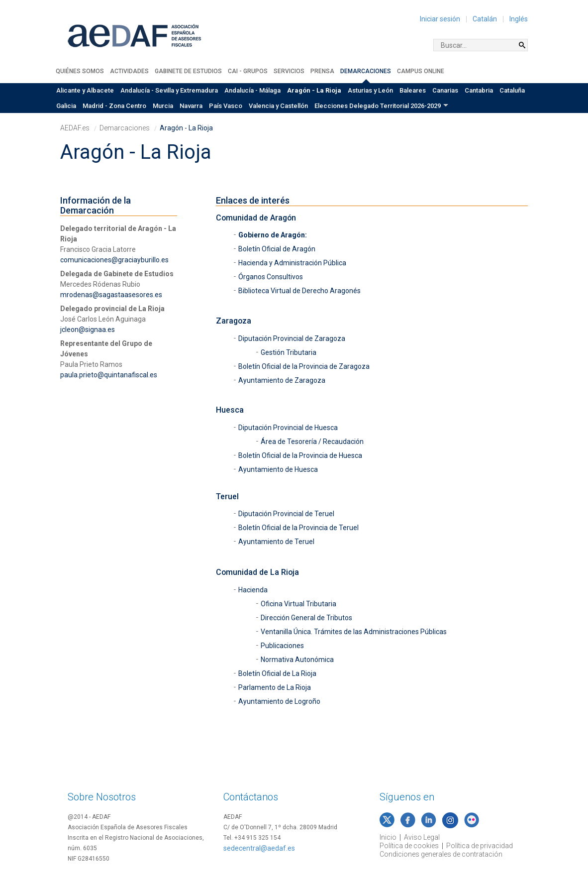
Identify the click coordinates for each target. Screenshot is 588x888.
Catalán (485, 19)
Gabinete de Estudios (188, 71)
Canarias (445, 90)
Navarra (191, 106)
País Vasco (226, 106)
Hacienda (253, 590)
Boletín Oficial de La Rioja (277, 673)
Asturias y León (370, 90)
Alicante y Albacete (85, 90)
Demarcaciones (366, 71)
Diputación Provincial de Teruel (287, 514)
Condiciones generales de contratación (441, 854)
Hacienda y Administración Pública (293, 263)
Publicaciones (282, 646)
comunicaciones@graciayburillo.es (114, 260)
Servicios (289, 71)
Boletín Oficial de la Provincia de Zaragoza (304, 366)
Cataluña (512, 90)
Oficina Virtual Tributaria (298, 604)
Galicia (66, 106)
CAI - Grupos (248, 71)
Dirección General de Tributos (306, 618)
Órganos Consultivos (271, 277)
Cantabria (479, 90)
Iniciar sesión (440, 19)
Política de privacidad (480, 846)
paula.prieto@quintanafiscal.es (109, 375)
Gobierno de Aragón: (273, 235)
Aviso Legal (422, 837)
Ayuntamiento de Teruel (277, 542)
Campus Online (421, 71)
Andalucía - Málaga (252, 90)
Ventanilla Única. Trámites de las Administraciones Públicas (354, 632)
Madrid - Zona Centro (114, 106)
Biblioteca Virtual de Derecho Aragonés (299, 291)
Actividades (129, 71)
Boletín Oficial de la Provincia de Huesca (301, 455)
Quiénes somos (80, 71)
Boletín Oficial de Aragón (277, 249)
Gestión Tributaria (289, 352)
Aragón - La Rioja (314, 90)
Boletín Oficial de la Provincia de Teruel (298, 528)
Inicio (388, 837)
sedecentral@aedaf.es (259, 848)
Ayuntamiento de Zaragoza (283, 380)
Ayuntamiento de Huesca (279, 469)
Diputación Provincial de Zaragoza (293, 338)
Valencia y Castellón (278, 106)
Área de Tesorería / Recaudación (313, 442)
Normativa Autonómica (297, 660)
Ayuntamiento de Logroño (279, 701)
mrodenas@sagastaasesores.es (111, 295)
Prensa (322, 71)
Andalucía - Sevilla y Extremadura (169, 90)
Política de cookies (409, 846)
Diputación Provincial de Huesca (289, 428)
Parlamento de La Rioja (275, 687)
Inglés (519, 19)
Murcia (163, 106)
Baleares (413, 90)
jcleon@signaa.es (88, 330)
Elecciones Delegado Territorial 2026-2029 (378, 106)
